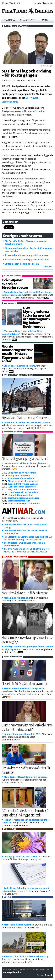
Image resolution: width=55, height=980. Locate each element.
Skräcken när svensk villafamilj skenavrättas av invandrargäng (27, 640)
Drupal (48, 975)
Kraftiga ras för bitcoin (19, 475)
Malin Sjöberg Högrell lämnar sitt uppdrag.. (26, 777)
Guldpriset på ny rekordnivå (22, 473)
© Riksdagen (47, 66)
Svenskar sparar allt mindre (22, 487)
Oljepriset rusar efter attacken (23, 481)
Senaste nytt (27, 20)
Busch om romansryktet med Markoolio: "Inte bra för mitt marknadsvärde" (27, 727)
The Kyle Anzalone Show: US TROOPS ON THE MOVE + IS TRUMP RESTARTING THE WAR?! (27, 550)
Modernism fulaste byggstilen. (19, 925)
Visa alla (48, 267)
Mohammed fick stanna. (16, 598)
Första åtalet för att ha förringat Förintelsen (25, 417)
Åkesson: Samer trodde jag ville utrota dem (27, 260)
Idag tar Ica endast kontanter (23, 489)
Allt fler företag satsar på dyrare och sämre (25, 458)
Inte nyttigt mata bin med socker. (21, 856)
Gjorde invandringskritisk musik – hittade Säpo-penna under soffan (17, 354)
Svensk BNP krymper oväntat (23, 484)
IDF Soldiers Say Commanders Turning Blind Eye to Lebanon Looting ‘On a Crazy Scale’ (28, 538)
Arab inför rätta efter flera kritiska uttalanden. (27, 422)
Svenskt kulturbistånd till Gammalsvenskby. (26, 956)
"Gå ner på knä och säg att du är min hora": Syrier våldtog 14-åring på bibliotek (25, 813)
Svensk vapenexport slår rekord (24, 503)
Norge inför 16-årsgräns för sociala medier (25, 684)
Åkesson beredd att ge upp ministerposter (27, 255)
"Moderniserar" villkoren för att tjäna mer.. (26, 463)
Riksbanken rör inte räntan (21, 478)
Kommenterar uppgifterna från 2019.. (23, 734)
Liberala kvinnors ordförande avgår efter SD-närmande (26, 770)
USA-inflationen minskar (20, 495)
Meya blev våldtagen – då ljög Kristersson (25, 593)
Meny (45, 20)
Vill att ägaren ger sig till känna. (20, 366)
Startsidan (10, 20)
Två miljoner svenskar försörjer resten (15, 284)
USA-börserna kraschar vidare (23, 492)
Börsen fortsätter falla (19, 501)
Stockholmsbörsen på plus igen (24, 498)
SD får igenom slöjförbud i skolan (22, 264)
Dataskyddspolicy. (12, 972)
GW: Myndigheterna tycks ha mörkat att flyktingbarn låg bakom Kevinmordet (37, 317)
